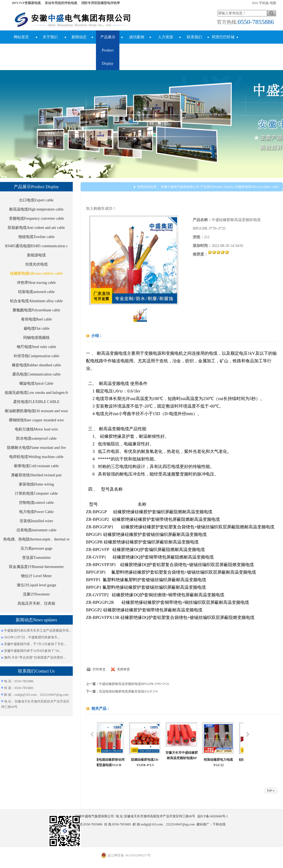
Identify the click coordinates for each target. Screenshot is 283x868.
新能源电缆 (36, 255)
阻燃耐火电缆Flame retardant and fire (37, 448)
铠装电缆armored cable (36, 292)
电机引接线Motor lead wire (36, 429)
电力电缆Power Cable (36, 512)
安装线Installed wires (36, 521)
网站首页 (21, 37)
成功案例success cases (137, 44)
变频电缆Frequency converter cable (36, 218)
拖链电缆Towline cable (37, 237)
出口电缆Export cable (36, 200)
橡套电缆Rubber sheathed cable (37, 365)
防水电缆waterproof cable (36, 438)
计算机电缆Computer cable (36, 493)
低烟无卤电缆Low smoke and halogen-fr (36, 393)
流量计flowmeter (36, 594)
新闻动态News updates (79, 44)
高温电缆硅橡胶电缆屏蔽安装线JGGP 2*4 (128, 691)
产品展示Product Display (108, 50)
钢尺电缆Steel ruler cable (37, 347)
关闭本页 (123, 669)
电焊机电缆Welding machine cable (36, 457)
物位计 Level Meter (36, 576)
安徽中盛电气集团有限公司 (180, 187)
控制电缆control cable (37, 503)
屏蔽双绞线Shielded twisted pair (36, 475)
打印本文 (99, 669)
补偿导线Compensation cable (36, 356)
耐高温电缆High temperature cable (36, 209)
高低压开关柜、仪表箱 (36, 603)
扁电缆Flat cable (37, 328)
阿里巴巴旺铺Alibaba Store (223, 44)
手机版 (264, 3)
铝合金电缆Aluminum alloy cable (36, 301)
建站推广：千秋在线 (211, 824)
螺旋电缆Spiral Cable (36, 383)
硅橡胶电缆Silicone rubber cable (37, 273)
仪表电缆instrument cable (37, 530)
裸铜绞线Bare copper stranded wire (36, 420)
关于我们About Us (50, 44)
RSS (255, 3)
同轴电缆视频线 (36, 338)
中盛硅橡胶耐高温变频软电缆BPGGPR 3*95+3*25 (134, 684)
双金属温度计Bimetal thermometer (36, 567)
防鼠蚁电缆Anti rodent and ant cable (36, 228)
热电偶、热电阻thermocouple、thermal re (36, 539)
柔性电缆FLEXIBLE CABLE (36, 402)
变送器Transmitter (37, 558)
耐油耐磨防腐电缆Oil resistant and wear (36, 411)
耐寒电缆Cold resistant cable (36, 466)
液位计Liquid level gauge (37, 585)
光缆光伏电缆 (36, 264)
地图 (273, 3)
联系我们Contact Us (194, 44)
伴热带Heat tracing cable (36, 283)
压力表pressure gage (37, 548)
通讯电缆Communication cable (36, 374)
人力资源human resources (165, 50)
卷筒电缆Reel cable (37, 319)
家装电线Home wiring (36, 484)
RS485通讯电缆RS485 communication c (37, 246)
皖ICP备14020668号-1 (213, 816)
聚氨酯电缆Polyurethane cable (37, 310)
